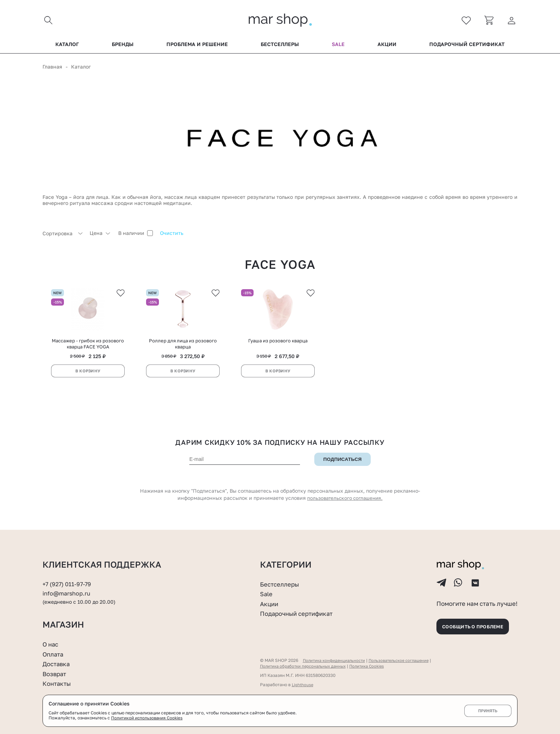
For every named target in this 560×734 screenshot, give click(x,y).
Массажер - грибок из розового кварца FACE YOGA (88, 347)
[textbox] (62, 235)
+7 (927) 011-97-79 (68, 579)
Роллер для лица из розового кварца (183, 347)
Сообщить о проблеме (476, 625)
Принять (488, 711)
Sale (338, 46)
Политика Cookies (374, 666)
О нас (51, 644)
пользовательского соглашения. (345, 502)
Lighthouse (303, 685)
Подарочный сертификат (467, 46)
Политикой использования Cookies (147, 718)
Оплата (54, 654)
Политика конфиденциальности (336, 660)
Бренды (123, 46)
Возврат (55, 674)
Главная (52, 68)
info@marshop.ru (68, 589)
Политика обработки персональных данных (306, 666)
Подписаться (342, 463)
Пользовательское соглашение (406, 660)
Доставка (57, 664)
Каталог (67, 46)
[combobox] (62, 235)
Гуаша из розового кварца (278, 344)
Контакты (58, 683)
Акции (387, 46)
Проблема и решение (197, 46)
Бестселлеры (280, 46)
